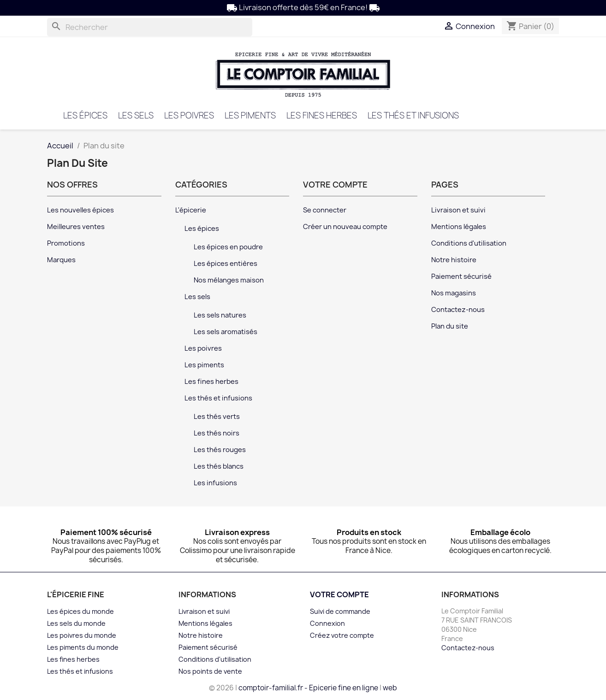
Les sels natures (220, 315)
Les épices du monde (80, 611)
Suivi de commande (340, 611)
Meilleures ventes (76, 227)
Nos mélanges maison (229, 280)
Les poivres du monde (82, 635)
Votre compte (339, 594)
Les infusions (215, 483)
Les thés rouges (220, 450)
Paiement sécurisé (461, 276)
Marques (61, 260)
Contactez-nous (458, 310)
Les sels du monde (76, 623)
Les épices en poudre (228, 247)
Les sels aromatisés (226, 332)
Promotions (66, 243)
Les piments (250, 115)
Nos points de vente (210, 671)
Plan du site (450, 326)
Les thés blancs (219, 466)
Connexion (327, 623)
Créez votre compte (342, 635)
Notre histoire (454, 260)
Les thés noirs (217, 433)
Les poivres (189, 115)
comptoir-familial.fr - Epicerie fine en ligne (308, 688)
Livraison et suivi (458, 210)
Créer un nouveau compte (345, 227)
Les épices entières (226, 264)
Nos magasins (454, 293)
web (390, 688)
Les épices (85, 115)
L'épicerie (191, 210)
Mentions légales (459, 227)
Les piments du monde (83, 647)
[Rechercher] (150, 27)
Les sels (136, 115)
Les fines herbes (322, 115)
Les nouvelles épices (80, 210)
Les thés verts (217, 417)
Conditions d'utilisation (469, 243)
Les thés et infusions (413, 115)
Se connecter (325, 210)
